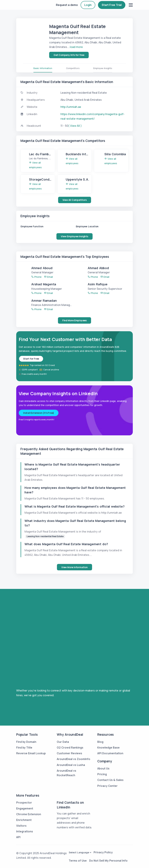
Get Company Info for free (69, 55)
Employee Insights (103, 68)
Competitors (73, 68)
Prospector (24, 803)
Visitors (21, 826)
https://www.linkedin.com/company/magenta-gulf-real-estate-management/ (92, 116)
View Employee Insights (74, 236)
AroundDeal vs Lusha (71, 765)
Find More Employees (74, 320)
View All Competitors (75, 200)
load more (76, 47)
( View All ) (75, 126)
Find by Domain (26, 742)
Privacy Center (107, 786)
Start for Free (31, 359)
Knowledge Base (108, 748)
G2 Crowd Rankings (70, 748)
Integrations (25, 831)
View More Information (74, 567)
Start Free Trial (112, 5)
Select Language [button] (79, 852)
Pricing (102, 774)
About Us (103, 768)
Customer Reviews (69, 753)
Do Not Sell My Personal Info (108, 861)
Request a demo (67, 5)
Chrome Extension (29, 814)
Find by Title (24, 748)
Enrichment (24, 820)
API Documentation (110, 753)
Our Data (63, 742)
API (18, 837)
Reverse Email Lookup (31, 753)
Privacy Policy (103, 852)
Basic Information (43, 68)
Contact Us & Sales (110, 780)
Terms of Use (78, 861)
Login (88, 5)
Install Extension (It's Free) (39, 413)
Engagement (25, 808)
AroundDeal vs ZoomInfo (73, 759)
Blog (100, 742)
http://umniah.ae (71, 107)
